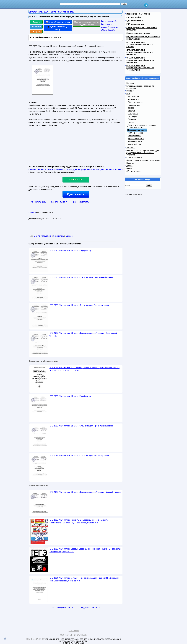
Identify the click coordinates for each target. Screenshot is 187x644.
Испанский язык (135, 141)
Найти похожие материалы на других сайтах (87, 23)
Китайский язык (135, 144)
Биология (132, 119)
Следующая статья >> (90, 607)
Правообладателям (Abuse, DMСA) (110, 29)
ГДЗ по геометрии (135, 21)
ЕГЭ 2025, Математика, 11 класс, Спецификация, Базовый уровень (79, 455)
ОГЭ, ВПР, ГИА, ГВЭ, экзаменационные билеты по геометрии (140, 52)
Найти (129, 169)
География (133, 116)
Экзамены (131, 148)
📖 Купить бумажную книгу (58, 22)
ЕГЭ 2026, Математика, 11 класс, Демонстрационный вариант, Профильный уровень (83, 334)
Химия (131, 122)
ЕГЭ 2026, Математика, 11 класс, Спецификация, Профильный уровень (81, 277)
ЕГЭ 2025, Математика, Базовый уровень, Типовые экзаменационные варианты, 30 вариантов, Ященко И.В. (85, 550)
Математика (133, 99)
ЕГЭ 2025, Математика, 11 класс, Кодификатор (70, 396)
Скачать (36, 22)
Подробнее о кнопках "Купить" (47, 37)
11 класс (70, 236)
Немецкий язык (135, 136)
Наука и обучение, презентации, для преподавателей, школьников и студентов (143, 153)
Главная (130, 83)
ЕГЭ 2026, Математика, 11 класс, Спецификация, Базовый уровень (79, 305)
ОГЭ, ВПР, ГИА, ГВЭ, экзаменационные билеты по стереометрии (140, 68)
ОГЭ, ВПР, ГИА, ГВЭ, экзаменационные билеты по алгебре (140, 44)
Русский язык (134, 96)
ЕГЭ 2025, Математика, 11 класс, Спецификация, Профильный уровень (81, 426)
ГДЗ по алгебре (134, 17)
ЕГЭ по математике (42, 236)
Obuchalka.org (35, 639)
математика (58, 236)
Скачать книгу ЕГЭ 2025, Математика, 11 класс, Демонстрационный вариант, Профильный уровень (76, 169)
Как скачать (106, 24)
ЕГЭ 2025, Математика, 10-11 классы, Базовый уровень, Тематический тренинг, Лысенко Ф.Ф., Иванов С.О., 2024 (85, 369)
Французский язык (136, 139)
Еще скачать (36, 27)
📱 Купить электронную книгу (58, 28)
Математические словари (138, 33)
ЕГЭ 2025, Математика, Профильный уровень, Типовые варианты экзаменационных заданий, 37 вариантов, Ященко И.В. (79, 521)
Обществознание (135, 102)
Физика (131, 108)
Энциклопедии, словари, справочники (143, 160)
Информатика (134, 105)
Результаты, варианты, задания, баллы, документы (142, 126)
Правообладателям (81, 202)
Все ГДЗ (130, 91)
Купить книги (76, 194)
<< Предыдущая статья (62, 607)
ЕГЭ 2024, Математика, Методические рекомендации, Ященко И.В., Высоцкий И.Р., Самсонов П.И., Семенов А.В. (84, 579)
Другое (129, 166)
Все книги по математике (138, 14)
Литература (133, 114)
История (132, 111)
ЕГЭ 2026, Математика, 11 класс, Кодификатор (70, 250)
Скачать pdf (76, 180)
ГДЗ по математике (135, 24)
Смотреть (36, 32)
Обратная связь (133, 171)
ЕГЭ (128, 94)
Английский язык (135, 133)
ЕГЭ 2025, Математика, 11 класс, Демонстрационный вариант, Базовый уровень (85, 492)
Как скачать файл (39, 202)
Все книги (131, 163)
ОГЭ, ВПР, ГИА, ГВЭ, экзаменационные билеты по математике (140, 60)
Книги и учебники (134, 158)
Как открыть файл (109, 21)
